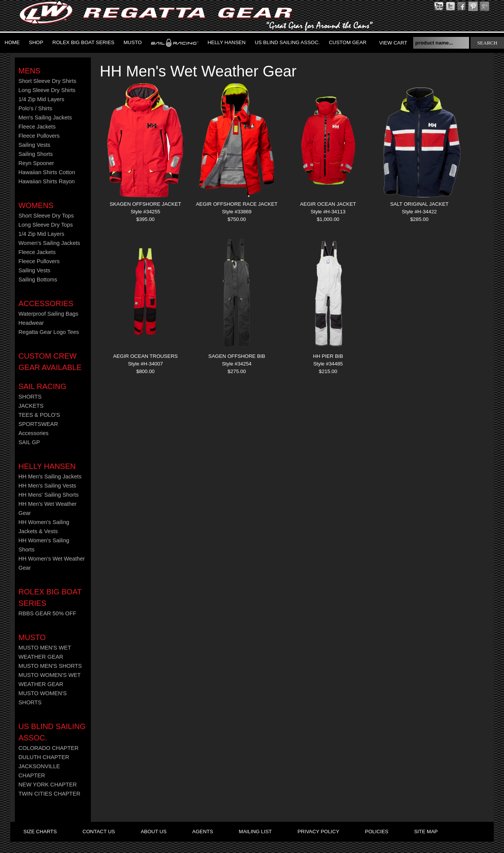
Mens (30, 71)
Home (12, 42)
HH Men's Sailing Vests (48, 486)
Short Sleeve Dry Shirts (48, 81)
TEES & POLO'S (40, 415)
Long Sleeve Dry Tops (46, 225)
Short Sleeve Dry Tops (46, 216)
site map (426, 832)
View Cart (393, 43)
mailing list (255, 832)
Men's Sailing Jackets (45, 118)
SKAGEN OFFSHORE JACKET (146, 204)
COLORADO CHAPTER (49, 748)
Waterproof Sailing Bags (49, 314)
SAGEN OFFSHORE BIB (237, 356)
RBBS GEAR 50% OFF (48, 613)
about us (154, 832)
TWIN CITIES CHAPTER (50, 794)
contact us (99, 832)
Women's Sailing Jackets (49, 243)
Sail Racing (43, 386)
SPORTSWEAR (38, 424)
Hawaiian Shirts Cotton (47, 172)
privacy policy (319, 832)
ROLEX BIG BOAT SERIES (83, 42)
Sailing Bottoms (38, 280)
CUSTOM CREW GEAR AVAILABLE (50, 362)
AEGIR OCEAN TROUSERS (146, 356)
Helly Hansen (227, 42)
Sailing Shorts (36, 154)
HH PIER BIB (328, 356)
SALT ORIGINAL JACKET (419, 204)
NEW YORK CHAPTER (48, 785)
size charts (40, 832)
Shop (36, 42)
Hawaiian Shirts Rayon (47, 181)
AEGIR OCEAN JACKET (328, 204)
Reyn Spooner (36, 163)
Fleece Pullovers (39, 136)
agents (203, 832)
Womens (36, 205)
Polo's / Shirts (36, 108)
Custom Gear (348, 42)
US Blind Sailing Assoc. (287, 42)
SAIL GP (29, 442)
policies (376, 832)
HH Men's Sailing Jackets (50, 477)
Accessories (46, 303)
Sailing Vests (35, 145)
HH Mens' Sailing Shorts (49, 495)
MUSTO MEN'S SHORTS (50, 666)
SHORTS (30, 397)
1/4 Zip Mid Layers (42, 99)
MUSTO (133, 42)
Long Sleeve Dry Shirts (47, 90)
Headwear (31, 323)
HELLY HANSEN (47, 466)
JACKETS (31, 406)
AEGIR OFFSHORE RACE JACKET (237, 204)
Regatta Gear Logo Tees (49, 332)
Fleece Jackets (37, 127)
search (487, 43)
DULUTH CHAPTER (44, 757)
